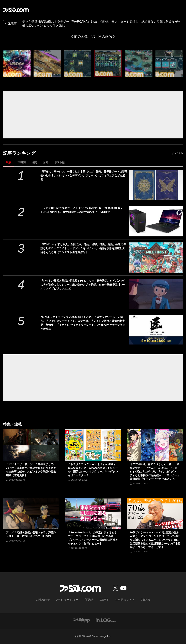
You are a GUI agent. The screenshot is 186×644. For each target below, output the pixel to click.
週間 (34, 162)
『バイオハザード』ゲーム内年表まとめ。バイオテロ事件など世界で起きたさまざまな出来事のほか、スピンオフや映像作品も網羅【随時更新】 (31, 470)
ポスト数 (60, 162)
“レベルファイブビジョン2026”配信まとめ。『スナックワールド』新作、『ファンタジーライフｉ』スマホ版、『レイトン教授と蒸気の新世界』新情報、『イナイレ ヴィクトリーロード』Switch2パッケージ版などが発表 (83, 323)
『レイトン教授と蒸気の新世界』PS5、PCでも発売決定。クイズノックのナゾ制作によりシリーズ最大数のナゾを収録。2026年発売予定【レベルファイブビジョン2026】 (83, 285)
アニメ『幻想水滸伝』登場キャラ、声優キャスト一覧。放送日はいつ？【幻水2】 (31, 534)
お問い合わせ (43, 600)
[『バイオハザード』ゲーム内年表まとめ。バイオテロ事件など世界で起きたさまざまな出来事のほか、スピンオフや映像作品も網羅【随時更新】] (31, 445)
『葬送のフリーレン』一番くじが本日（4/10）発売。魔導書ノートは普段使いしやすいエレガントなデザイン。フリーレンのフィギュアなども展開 (84, 175)
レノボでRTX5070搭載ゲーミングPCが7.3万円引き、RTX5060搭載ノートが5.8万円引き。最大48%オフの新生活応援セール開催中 (83, 210)
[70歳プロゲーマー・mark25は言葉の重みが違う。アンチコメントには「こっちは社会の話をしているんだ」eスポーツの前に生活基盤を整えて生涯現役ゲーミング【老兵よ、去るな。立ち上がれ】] (155, 513)
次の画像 (105, 36)
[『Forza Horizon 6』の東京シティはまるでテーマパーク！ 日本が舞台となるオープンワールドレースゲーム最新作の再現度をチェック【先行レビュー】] (93, 513)
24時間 (21, 162)
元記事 (10, 24)
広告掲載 (145, 600)
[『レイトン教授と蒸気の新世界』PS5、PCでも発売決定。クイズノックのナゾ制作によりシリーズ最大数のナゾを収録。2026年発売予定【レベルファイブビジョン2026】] (156, 294)
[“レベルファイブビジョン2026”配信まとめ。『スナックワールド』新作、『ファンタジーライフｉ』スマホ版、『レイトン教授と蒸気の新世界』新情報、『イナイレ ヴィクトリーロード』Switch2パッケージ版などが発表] (156, 330)
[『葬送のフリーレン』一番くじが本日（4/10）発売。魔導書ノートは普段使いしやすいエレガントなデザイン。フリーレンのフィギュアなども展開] (156, 185)
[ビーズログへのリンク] (106, 620)
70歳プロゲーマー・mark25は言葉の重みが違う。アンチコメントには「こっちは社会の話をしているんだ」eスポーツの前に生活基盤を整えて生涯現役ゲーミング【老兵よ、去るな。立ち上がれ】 (155, 540)
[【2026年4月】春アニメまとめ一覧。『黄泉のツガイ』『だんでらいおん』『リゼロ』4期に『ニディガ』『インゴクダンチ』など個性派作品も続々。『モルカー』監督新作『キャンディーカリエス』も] (155, 445)
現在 (9, 162)
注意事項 (104, 600)
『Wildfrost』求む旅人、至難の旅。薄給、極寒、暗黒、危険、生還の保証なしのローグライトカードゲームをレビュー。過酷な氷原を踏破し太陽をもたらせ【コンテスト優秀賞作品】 (83, 248)
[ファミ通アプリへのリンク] (82, 620)
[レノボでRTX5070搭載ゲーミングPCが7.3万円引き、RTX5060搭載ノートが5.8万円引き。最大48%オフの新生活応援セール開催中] (156, 221)
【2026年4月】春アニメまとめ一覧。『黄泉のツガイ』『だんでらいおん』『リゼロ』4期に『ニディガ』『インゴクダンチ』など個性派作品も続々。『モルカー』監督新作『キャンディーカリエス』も (155, 472)
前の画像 (81, 36)
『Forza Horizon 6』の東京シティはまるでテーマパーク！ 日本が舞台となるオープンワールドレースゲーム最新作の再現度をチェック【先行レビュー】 (93, 538)
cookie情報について (125, 600)
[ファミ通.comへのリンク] (16, 10)
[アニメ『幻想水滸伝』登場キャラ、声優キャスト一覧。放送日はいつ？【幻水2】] (31, 513)
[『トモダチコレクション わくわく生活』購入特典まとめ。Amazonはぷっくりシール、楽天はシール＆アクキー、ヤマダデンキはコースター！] (93, 445)
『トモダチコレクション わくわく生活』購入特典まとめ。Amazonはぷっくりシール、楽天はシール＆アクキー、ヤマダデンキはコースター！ (93, 470)
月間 (46, 162)
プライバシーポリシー (67, 600)
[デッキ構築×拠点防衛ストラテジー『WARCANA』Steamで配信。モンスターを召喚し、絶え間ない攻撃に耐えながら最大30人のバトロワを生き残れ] (17, 63)
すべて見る (177, 153)
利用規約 (89, 600)
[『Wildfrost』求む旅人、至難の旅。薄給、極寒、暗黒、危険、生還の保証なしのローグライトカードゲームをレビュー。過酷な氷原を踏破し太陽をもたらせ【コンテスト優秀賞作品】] (156, 258)
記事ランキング (19, 153)
